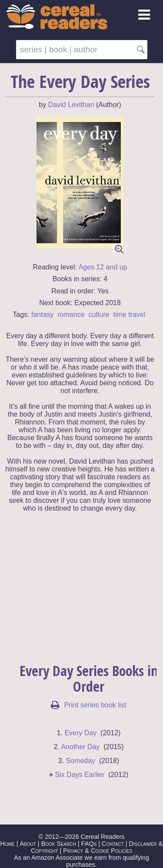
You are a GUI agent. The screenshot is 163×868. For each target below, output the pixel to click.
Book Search (59, 844)
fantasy (43, 315)
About (28, 844)
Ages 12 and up (103, 267)
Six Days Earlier (80, 775)
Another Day (80, 747)
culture (99, 315)
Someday (81, 761)
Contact (113, 844)
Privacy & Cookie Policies (98, 851)
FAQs (89, 844)
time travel (129, 315)
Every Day (80, 733)
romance (71, 315)
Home (8, 844)
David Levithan (71, 105)
